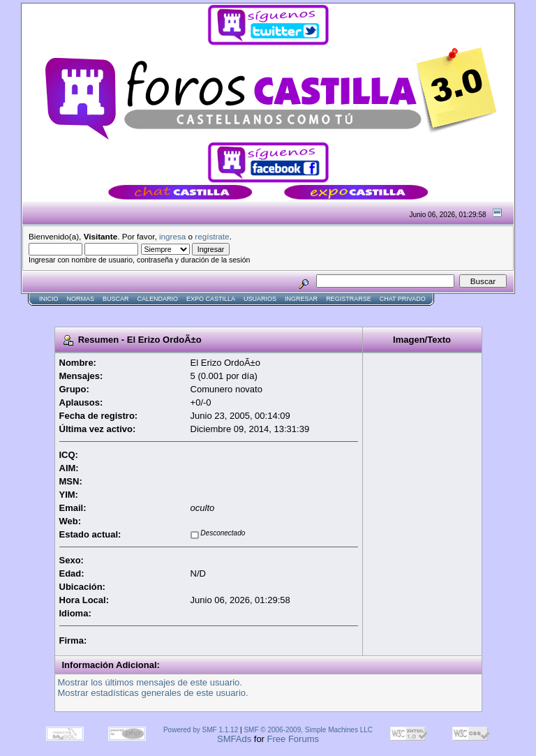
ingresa (172, 236)
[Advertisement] (275, 312)
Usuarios (260, 299)
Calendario (158, 299)
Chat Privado (403, 299)
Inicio (49, 299)
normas (81, 299)
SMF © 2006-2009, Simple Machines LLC (308, 730)
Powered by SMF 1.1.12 (201, 730)
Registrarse (349, 299)
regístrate (212, 236)
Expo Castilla (211, 299)
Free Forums (293, 739)
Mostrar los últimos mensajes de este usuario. (150, 682)
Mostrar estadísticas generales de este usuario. (153, 693)
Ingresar (301, 299)
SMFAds (234, 739)
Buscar (116, 299)
